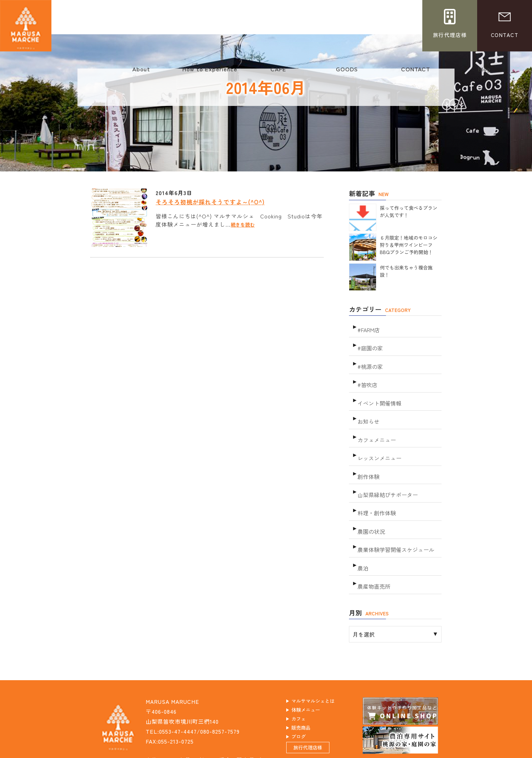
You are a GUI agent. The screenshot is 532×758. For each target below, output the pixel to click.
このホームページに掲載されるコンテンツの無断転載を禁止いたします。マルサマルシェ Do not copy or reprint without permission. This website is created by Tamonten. (266, 752)
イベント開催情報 (378, 388)
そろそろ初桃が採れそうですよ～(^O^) (216, 201)
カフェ (305, 678)
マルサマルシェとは (323, 658)
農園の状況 (370, 496)
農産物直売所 (373, 543)
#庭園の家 (369, 342)
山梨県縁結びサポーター (386, 465)
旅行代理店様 (316, 713)
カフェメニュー (376, 419)
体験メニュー (314, 668)
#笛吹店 (367, 373)
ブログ (305, 698)
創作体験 (368, 450)
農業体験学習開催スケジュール (394, 512)
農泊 (363, 527)
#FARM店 (368, 327)
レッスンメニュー (378, 435)
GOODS (347, 72)
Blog (484, 72)
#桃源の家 (369, 357)
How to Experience (210, 72)
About (141, 72)
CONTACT (415, 72)
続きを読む (245, 224)
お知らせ (368, 404)
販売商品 (308, 688)
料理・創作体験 (376, 481)
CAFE (278, 72)
